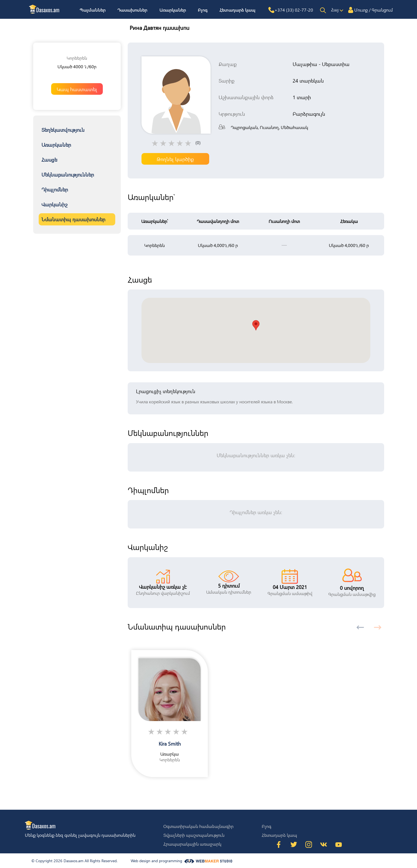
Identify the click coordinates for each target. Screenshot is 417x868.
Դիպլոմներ (55, 189)
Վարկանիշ (54, 204)
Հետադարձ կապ (237, 10)
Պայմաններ (93, 10)
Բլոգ (203, 10)
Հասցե (49, 160)
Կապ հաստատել (77, 89)
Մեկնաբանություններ (68, 174)
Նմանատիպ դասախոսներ (73, 219)
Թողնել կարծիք (175, 159)
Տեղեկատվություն (63, 130)
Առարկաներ (173, 10)
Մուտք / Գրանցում (373, 10)
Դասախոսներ (132, 10)
